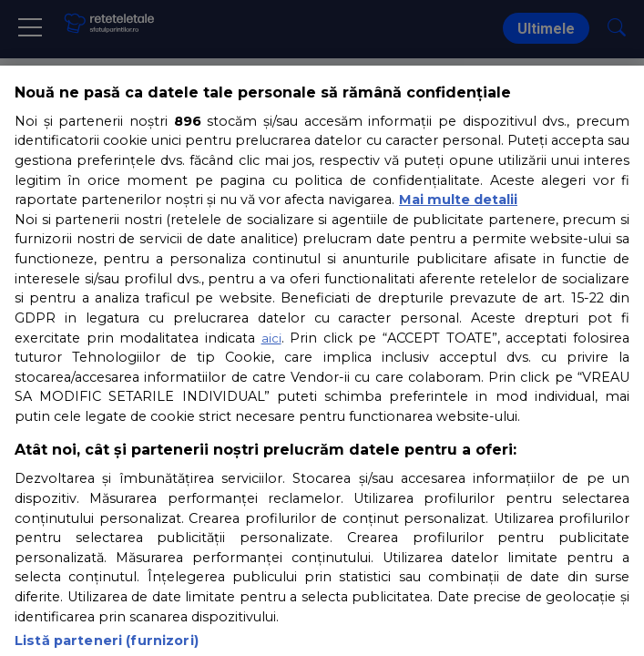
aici (271, 338)
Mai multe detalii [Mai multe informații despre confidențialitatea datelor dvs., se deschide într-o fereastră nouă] (458, 200)
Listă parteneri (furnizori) (107, 641)
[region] (322, 361)
